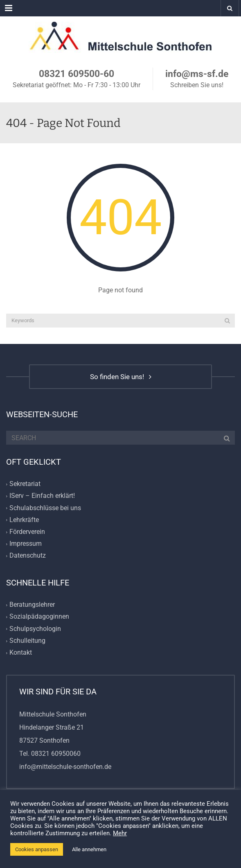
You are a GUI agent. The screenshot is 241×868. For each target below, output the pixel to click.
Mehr (120, 833)
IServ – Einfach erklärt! (42, 496)
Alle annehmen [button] (89, 849)
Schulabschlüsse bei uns (45, 508)
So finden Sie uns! (121, 377)
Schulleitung (27, 641)
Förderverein (27, 532)
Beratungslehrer (32, 605)
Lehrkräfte (24, 520)
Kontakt (21, 652)
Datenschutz (28, 555)
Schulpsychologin (35, 629)
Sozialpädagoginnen (39, 617)
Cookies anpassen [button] (37, 849)
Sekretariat (25, 484)
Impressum (26, 544)
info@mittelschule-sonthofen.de (65, 767)
